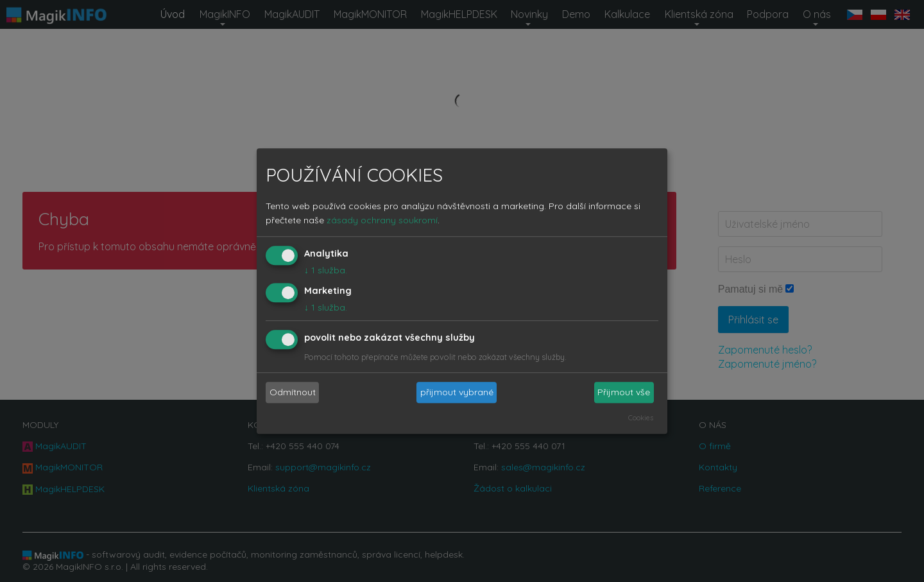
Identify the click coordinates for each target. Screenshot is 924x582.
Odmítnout (293, 393)
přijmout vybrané (457, 393)
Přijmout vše (624, 393)
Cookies (641, 418)
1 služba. (326, 271)
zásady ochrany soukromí (382, 221)
